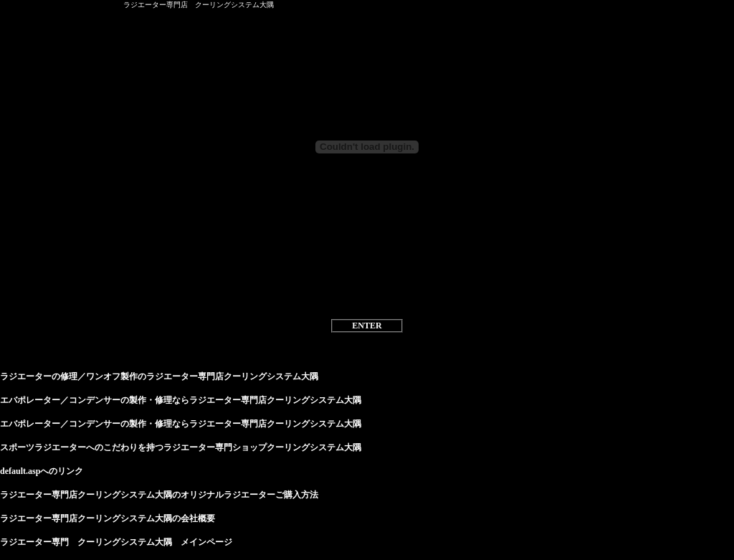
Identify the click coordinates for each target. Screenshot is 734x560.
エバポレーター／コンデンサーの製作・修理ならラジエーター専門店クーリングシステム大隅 (181, 400)
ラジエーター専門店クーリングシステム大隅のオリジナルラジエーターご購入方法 (159, 495)
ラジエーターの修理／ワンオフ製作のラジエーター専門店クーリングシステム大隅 (159, 376)
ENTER (367, 326)
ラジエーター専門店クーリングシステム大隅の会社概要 (108, 518)
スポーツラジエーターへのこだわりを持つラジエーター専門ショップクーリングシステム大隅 (181, 447)
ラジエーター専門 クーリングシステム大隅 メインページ (116, 542)
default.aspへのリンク (42, 471)
